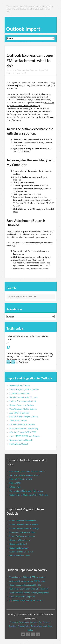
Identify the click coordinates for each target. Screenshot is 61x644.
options (24, 525)
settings (24, 528)
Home (19, 70)
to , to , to (27, 472)
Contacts (34, 622)
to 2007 (21, 479)
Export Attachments (22, 536)
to (23, 397)
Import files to (24, 436)
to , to (24, 475)
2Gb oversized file (22, 597)
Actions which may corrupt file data (27, 581)
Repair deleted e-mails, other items (29, 593)
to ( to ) (23, 432)
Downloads (24, 622)
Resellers (13, 626)
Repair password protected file (25, 585)
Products (14, 622)
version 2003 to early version (26, 491)
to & (21, 552)
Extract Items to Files (23, 532)
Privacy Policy (24, 626)
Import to (20, 386)
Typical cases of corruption (27, 577)
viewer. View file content (26, 600)
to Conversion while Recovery (29, 589)
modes (23, 521)
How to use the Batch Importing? (24, 428)
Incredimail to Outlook (19, 393)
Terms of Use (36, 626)
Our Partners (44, 622)
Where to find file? (20, 556)
